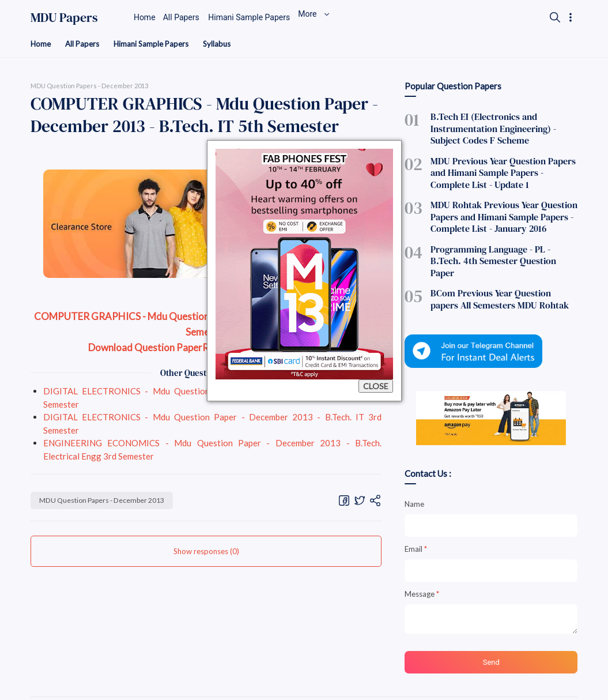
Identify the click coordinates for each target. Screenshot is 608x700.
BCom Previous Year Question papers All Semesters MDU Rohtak (501, 272)
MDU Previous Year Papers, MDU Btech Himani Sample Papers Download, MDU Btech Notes (200, 684)
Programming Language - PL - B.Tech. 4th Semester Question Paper (503, 243)
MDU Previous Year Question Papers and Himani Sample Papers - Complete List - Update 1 (501, 168)
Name (414, 476)
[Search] (554, 17)
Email (416, 521)
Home (41, 44)
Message (422, 566)
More (345, 17)
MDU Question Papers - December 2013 (108, 501)
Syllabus (225, 44)
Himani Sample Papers (156, 44)
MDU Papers (64, 17)
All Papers (84, 44)
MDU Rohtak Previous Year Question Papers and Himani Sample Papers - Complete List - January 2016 (494, 208)
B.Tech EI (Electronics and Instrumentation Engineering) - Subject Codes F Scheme (500, 127)
